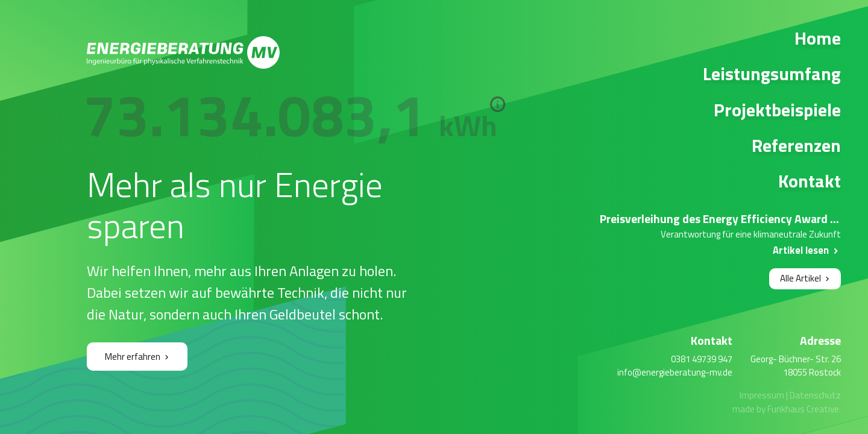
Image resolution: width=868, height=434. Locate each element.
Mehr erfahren (133, 357)
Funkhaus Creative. (804, 409)
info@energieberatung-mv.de (675, 372)
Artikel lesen (801, 250)
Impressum (762, 395)
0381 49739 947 (702, 359)
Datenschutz (815, 395)
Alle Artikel (800, 278)
